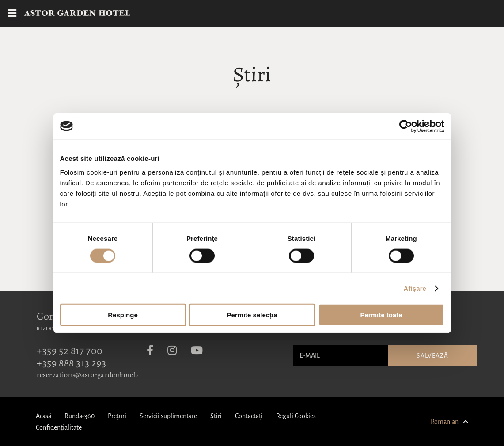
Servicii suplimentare (168, 416)
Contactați (249, 416)
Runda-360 (80, 416)
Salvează (432, 356)
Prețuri (117, 416)
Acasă (44, 416)
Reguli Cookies (296, 416)
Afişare (415, 288)
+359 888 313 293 (72, 363)
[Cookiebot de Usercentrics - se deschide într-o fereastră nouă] (406, 126)
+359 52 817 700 (70, 351)
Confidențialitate (59, 427)
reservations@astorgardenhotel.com (94, 375)
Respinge (123, 315)
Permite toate (381, 315)
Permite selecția (252, 315)
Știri (216, 416)
